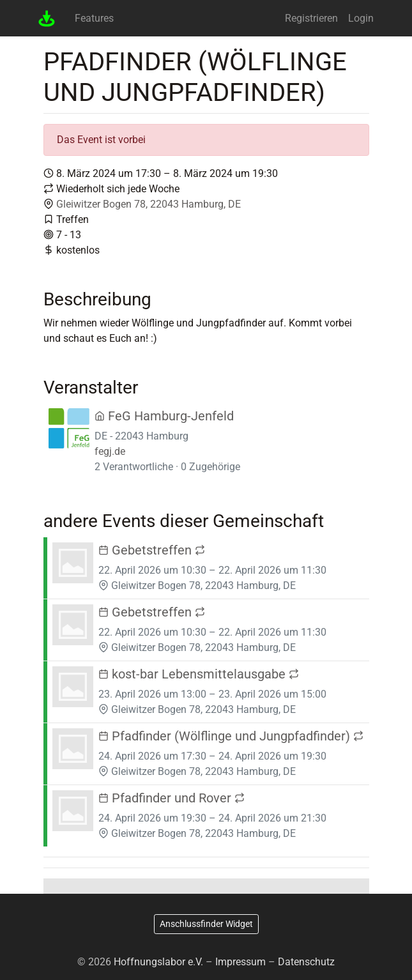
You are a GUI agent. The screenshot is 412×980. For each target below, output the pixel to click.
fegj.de (110, 451)
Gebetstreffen (152, 550)
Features (94, 18)
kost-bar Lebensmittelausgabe (199, 674)
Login (361, 18)
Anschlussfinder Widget (206, 924)
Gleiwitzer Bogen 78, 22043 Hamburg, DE (149, 204)
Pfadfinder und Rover (172, 798)
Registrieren (311, 18)
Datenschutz (306, 962)
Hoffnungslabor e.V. (158, 962)
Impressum (240, 962)
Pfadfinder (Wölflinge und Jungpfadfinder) (231, 736)
